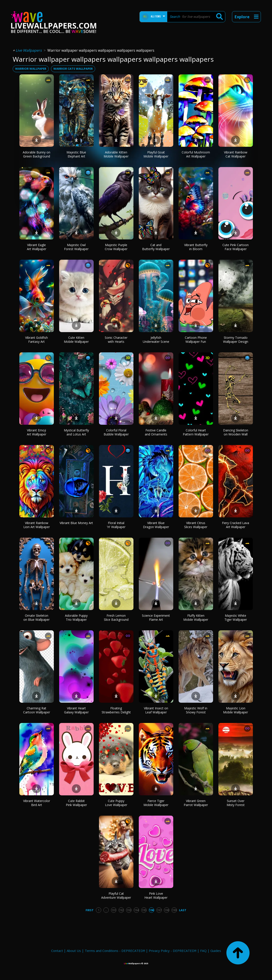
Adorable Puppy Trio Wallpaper (76, 618)
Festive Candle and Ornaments (156, 432)
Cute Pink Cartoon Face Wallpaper (236, 247)
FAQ (203, 951)
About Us (74, 951)
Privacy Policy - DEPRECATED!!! (173, 951)
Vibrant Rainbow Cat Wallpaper (236, 154)
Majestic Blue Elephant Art (76, 154)
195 (144, 910)
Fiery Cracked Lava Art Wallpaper (236, 525)
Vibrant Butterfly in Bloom (196, 247)
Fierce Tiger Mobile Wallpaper (156, 803)
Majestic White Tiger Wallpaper (236, 618)
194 (136, 910)
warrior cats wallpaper (73, 69)
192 (121, 910)
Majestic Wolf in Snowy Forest (196, 710)
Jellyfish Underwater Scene (156, 340)
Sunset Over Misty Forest (236, 803)
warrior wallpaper (31, 69)
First (90, 910)
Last (183, 910)
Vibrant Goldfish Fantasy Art (36, 340)
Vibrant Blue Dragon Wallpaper (156, 525)
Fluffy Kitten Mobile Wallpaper (196, 618)
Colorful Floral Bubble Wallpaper (116, 432)
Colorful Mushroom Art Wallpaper (196, 154)
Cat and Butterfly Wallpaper (156, 247)
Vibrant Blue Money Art (76, 523)
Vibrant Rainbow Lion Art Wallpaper (37, 525)
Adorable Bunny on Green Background (36, 154)
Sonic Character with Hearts (116, 340)
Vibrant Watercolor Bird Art (37, 803)
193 (129, 910)
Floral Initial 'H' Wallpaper (116, 525)
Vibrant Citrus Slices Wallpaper (196, 525)
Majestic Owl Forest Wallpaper (76, 247)
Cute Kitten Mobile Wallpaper (76, 340)
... (106, 910)
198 (167, 910)
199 (174, 910)
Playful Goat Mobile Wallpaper (156, 154)
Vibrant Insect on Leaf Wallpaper (156, 710)
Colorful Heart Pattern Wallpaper (196, 432)
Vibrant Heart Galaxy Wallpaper (76, 710)
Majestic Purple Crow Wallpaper (116, 247)
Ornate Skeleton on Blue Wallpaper (36, 618)
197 (159, 910)
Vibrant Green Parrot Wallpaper (196, 803)
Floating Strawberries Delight (116, 710)
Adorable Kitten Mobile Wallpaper (116, 154)
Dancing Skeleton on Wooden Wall (236, 432)
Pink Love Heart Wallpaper (156, 895)
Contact (57, 951)
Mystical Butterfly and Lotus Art (76, 432)
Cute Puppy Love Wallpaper (116, 803)
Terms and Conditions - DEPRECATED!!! (115, 951)
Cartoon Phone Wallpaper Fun (196, 340)
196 (152, 910)
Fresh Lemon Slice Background (116, 618)
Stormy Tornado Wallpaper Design (236, 340)
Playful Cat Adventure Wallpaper (116, 895)
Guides (216, 951)
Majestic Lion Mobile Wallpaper (236, 710)
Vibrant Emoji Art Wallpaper (37, 432)
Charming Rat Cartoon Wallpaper (37, 710)
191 (114, 910)
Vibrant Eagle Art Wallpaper (37, 247)
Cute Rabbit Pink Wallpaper (76, 803)
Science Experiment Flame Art (156, 618)
